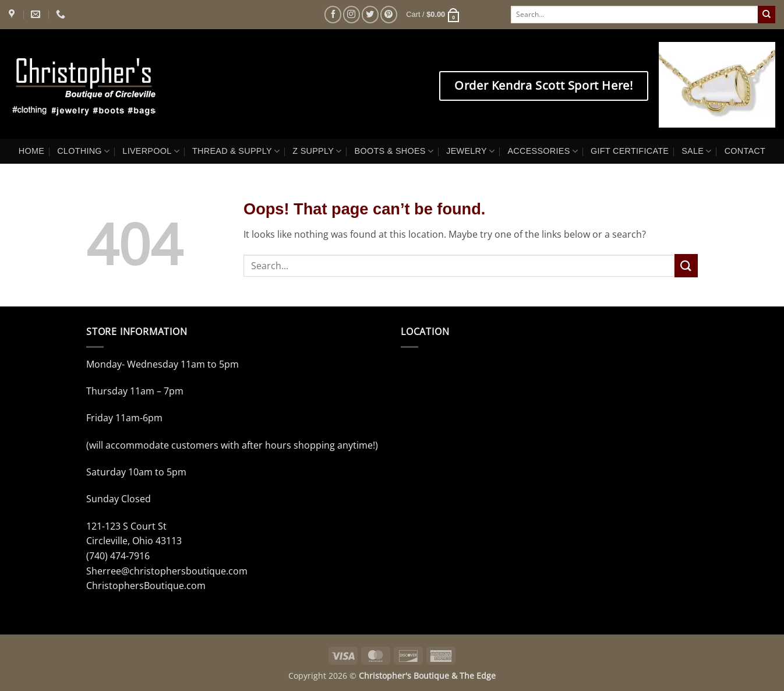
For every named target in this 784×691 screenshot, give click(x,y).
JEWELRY (470, 151)
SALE (696, 151)
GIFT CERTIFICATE (630, 151)
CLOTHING (83, 151)
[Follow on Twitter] (370, 14)
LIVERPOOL (151, 151)
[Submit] (767, 15)
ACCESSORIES (543, 151)
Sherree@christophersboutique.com (167, 571)
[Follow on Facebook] (333, 14)
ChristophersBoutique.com (146, 586)
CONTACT (745, 151)
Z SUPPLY (317, 151)
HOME (31, 151)
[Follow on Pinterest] (389, 14)
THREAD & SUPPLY (236, 151)
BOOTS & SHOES (394, 151)
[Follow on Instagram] (352, 14)
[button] (433, 15)
